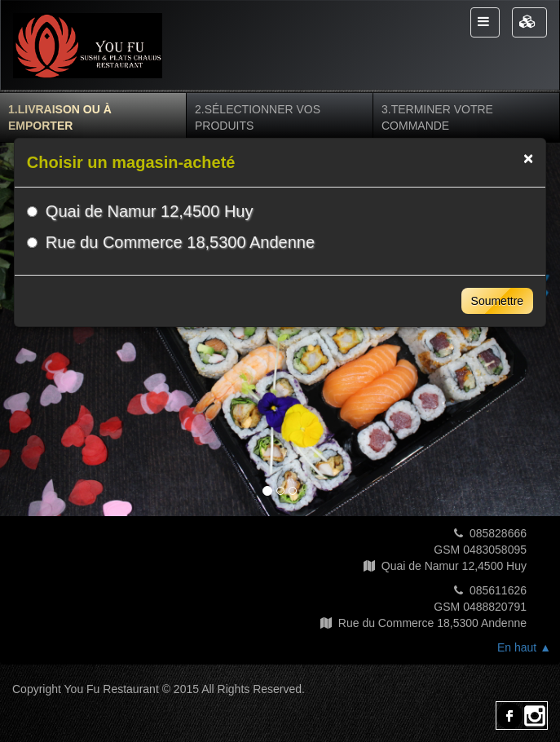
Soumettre (498, 301)
